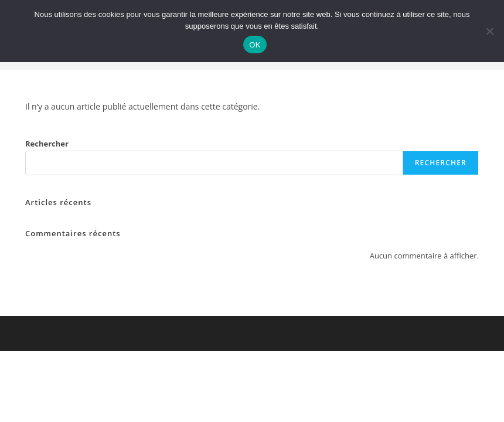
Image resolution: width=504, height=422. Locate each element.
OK (255, 45)
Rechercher (47, 144)
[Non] (489, 31)
